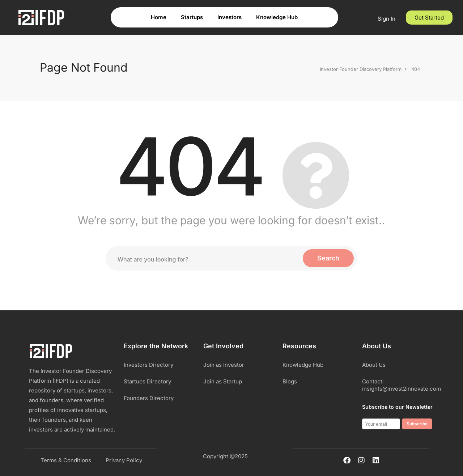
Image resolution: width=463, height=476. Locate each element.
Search (328, 258)
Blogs (290, 381)
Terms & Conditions (66, 460)
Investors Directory (148, 365)
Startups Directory (147, 381)
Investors (230, 17)
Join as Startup (223, 381)
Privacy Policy (124, 460)
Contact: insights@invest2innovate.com (398, 385)
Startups (192, 17)
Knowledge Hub (277, 17)
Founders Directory (149, 398)
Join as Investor (224, 365)
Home (159, 17)
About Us (374, 365)
